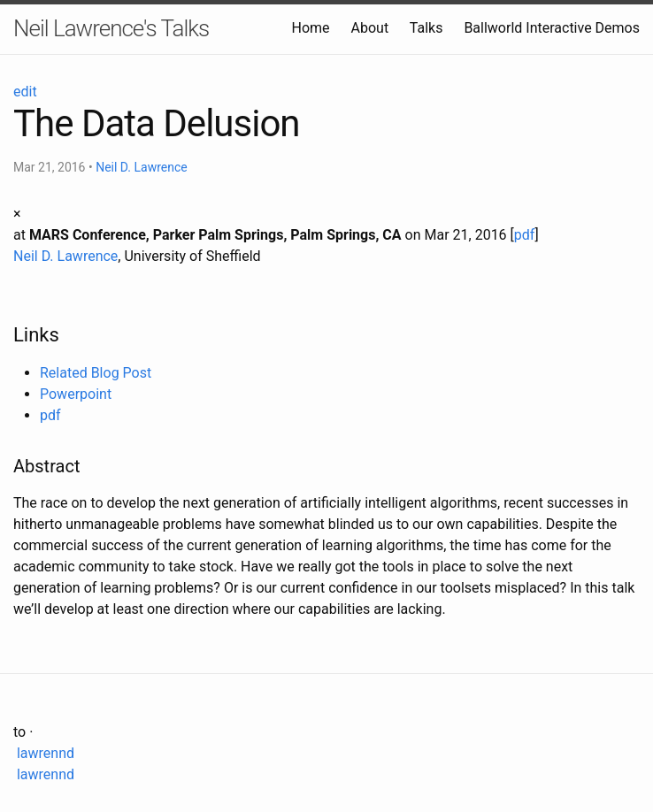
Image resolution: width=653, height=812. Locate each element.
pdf (525, 235)
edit (25, 92)
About (370, 28)
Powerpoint (76, 394)
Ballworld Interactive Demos (552, 28)
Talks (426, 28)
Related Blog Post (96, 373)
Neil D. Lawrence (142, 167)
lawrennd (44, 753)
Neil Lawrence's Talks (111, 28)
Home (310, 28)
